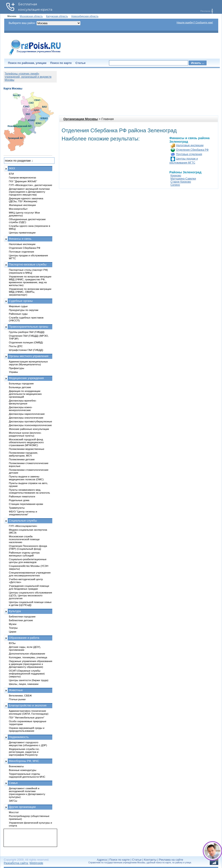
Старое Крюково (181, 182)
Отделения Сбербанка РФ (192, 150)
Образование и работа (24, 638)
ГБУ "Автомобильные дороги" (27, 717)
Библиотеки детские (21, 620)
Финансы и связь (20, 239)
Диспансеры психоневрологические (30, 425)
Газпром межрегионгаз (22, 177)
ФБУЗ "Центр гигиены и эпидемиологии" (23, 513)
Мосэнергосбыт (18, 209)
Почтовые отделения (189, 154)
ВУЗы (12, 643)
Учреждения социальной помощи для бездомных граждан (29, 587)
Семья (13, 783)
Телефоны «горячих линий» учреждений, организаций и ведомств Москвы (28, 77)
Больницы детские (20, 387)
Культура (15, 611)
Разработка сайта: (16, 863)
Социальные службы (23, 521)
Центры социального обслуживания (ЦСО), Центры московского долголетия (30, 595)
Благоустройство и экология (28, 705)
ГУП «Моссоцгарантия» (23, 526)
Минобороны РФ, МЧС (24, 761)
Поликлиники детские (22, 459)
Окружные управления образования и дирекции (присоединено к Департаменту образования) (31, 664)
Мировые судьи (18, 306)
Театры (13, 628)
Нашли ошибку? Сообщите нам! (195, 22)
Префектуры (17, 368)
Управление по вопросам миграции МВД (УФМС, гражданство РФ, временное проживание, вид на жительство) (30, 281)
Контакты (150, 860)
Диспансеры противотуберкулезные (30, 421)
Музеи (13, 624)
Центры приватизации (22, 232)
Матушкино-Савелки (183, 179)
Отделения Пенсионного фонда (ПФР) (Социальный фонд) (28, 547)
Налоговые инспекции (190, 145)
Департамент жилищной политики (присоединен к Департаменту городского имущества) (29, 192)
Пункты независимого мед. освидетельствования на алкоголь (29, 491)
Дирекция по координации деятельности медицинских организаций (25, 394)
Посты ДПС (16, 346)
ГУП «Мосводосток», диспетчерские (31, 185)
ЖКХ (12, 168)
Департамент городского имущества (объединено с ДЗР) (28, 744)
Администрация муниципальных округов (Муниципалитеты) (28, 363)
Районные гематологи (22, 496)
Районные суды (18, 314)
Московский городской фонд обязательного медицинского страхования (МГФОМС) (26, 442)
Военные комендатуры (23, 770)
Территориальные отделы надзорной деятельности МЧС (27, 775)
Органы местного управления (29, 356)
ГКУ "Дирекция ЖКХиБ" (23, 181)
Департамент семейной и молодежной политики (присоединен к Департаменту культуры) (27, 793)
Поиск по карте (61, 63)
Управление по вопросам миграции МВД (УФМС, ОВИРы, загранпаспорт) (30, 292)
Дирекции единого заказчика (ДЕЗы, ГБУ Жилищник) (26, 200)
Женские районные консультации (29, 429)
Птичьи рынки (17, 699)
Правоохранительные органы (28, 327)
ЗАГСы (13, 801)
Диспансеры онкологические (26, 418)
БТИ (11, 174)
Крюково (176, 176)
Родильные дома (19, 500)
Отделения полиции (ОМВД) (26, 342)
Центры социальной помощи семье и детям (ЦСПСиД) (30, 603)
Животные (16, 690)
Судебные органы (21, 301)
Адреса (102, 860)
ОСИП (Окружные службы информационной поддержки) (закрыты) (27, 673)
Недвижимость (19, 737)
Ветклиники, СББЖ (20, 695)
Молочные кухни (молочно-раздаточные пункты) (25, 434)
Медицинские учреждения (26, 378)
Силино (175, 185)
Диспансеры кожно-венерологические (21, 409)
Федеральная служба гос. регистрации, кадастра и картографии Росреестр (24, 752)
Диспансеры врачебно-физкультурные (23, 402)
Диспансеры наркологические (27, 414)
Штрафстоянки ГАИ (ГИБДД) (26, 350)
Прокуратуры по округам (24, 310)
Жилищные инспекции (22, 205)
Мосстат (14, 812)
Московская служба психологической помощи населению (24, 539)
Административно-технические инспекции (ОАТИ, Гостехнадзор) (29, 712)
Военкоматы (16, 766)
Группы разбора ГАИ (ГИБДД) (27, 332)
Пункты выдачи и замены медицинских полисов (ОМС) (26, 478)
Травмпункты (17, 508)
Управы (13, 372)
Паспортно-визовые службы (28, 264)
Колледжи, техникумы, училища (28, 657)
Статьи (81, 63)
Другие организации (22, 807)
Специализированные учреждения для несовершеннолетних (30, 574)
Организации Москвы (81, 119)
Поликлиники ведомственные (27, 449)
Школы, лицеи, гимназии (24, 684)
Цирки (13, 632)
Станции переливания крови (26, 504)
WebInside (36, 863)
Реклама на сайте (171, 860)
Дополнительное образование (27, 653)
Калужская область (57, 16)
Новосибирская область (85, 16)
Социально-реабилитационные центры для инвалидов (28, 561)
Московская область (31, 16)
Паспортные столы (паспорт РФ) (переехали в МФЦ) (28, 271)
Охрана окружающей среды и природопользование (27, 729)
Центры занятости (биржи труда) (29, 680)
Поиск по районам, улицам (27, 63)
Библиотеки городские (22, 616)
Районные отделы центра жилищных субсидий (24, 554)
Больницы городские (21, 383)
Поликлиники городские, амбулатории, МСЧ (23, 454)
